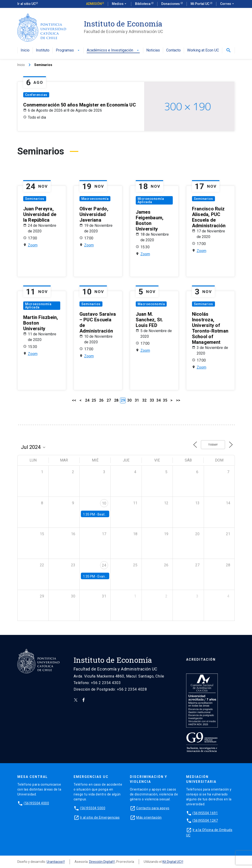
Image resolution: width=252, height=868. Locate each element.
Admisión (94, 4)
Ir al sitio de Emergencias (100, 817)
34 (158, 400)
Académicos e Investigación (113, 50)
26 (101, 400)
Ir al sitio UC (26, 4)
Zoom (33, 245)
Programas (68, 50)
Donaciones (171, 4)
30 (129, 400)
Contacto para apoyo (153, 808)
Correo (228, 4)
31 (137, 400)
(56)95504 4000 (36, 803)
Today (213, 445)
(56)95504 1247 (205, 820)
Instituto (43, 50)
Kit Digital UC (172, 862)
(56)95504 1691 (205, 813)
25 (94, 400)
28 (116, 400)
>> (178, 400)
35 (165, 400)
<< (74, 400)
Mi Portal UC (200, 4)
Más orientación (149, 817)
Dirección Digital (101, 862)
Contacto (173, 50)
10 (104, 503)
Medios (120, 4)
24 (87, 400)
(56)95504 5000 (93, 808)
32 (144, 400)
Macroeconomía (95, 199)
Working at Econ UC (203, 50)
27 (109, 400)
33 (152, 400)
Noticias (153, 50)
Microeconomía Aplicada (151, 200)
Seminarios (35, 199)
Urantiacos (55, 862)
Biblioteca (143, 4)
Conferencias (36, 95)
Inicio (25, 50)
